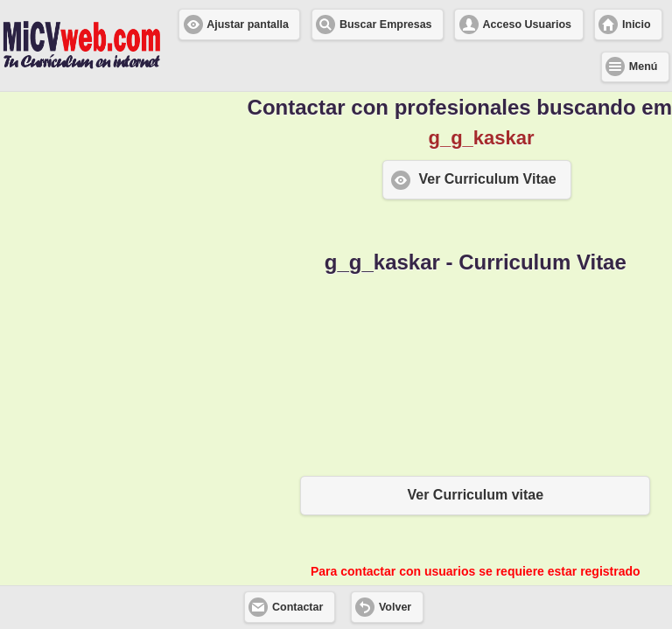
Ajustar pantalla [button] (248, 24)
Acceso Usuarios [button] (527, 24)
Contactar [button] (297, 607)
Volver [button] (395, 607)
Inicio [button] (637, 24)
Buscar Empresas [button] (386, 24)
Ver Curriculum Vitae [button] (487, 179)
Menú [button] (644, 66)
